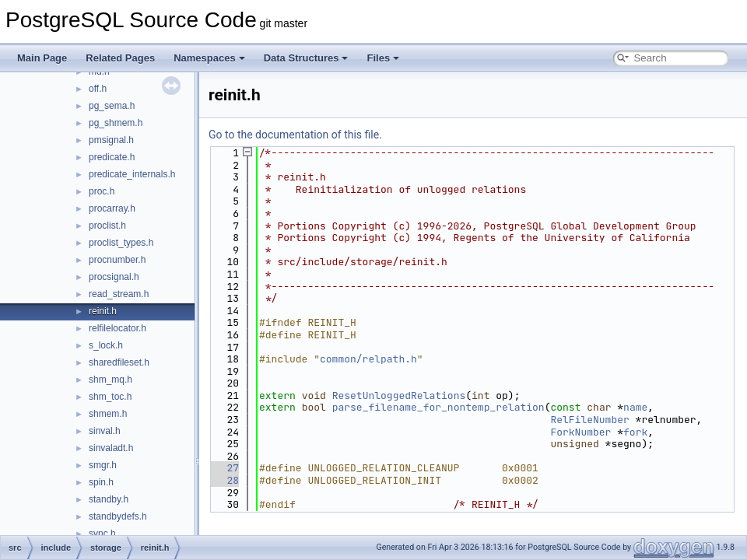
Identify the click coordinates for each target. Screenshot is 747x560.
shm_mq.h (110, 380)
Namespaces (209, 58)
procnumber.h (117, 260)
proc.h (102, 191)
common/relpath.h (368, 359)
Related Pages (120, 58)
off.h (98, 89)
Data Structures (306, 58)
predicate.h (112, 157)
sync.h (102, 534)
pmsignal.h (111, 140)
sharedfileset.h (119, 362)
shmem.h (108, 414)
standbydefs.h (118, 516)
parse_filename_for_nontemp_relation (438, 407)
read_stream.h (119, 294)
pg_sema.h (112, 106)
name (635, 407)
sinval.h (105, 431)
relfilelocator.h (117, 328)
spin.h (101, 482)
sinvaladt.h (111, 448)
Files (383, 58)
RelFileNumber (589, 420)
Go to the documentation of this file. (295, 135)
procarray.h (112, 208)
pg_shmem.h (116, 123)
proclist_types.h (121, 243)
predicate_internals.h (132, 174)
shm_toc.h (110, 397)
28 (224, 480)
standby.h (109, 499)
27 (224, 468)
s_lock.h (106, 345)
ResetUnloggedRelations (399, 395)
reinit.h (103, 311)
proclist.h (107, 226)
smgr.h (103, 465)
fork (635, 432)
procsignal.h (114, 277)
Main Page (42, 58)
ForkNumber (580, 432)
